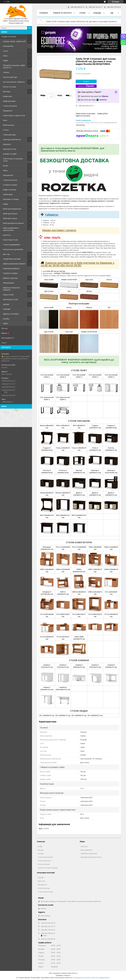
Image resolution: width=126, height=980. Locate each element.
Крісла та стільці (9, 87)
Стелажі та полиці (10, 185)
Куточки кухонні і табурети (14, 82)
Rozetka (6, 319)
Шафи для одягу (9, 101)
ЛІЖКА (5, 324)
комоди (41, 853)
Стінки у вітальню (10, 106)
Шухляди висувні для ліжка (91, 857)
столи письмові (44, 864)
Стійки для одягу (9, 135)
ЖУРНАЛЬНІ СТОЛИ (10, 300)
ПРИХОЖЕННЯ (8, 283)
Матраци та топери (11, 199)
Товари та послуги (9, 37)
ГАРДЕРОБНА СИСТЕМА (12, 259)
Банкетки (7, 235)
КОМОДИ (7, 309)
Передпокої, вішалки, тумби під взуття (14, 66)
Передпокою (8, 175)
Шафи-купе (8, 96)
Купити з (86, 86)
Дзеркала (7, 144)
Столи (5, 51)
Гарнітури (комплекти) (12, 139)
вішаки (41, 850)
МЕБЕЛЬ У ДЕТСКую (11, 278)
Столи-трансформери (12, 245)
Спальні (6, 72)
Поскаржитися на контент (82, 978)
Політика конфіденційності (101, 978)
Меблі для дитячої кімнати (13, 223)
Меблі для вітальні (10, 214)
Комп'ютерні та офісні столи (14, 115)
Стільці (6, 130)
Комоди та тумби (10, 154)
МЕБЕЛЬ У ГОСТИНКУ (11, 314)
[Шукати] (30, 28)
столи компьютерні (45, 857)
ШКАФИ (6, 304)
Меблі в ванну (9, 125)
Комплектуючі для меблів (13, 249)
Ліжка (5, 56)
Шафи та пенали (10, 190)
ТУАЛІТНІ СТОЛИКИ (10, 273)
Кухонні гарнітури (10, 77)
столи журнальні (44, 861)
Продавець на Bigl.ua (63, 975)
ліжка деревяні (86, 850)
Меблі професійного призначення (11, 229)
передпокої (42, 885)
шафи (40, 846)
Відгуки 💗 (5, 333)
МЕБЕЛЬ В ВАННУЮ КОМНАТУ (14, 264)
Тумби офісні (8, 194)
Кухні (5, 120)
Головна (44, 13)
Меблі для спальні (10, 218)
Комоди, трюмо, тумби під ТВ (14, 41)
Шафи (5, 60)
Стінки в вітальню (10, 180)
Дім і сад (6, 254)
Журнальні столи (10, 149)
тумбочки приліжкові (89, 853)
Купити (86, 81)
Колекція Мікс (8, 46)
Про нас (5, 328)
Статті (4, 343)
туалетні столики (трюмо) (48, 868)
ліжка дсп (84, 846)
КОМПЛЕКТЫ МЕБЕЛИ (11, 269)
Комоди (97, 13)
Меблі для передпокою (12, 209)
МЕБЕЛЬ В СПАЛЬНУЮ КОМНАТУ (11, 289)
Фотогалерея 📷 (8, 338)
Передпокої (8, 111)
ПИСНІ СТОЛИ (8, 295)
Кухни (5, 166)
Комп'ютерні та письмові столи (13, 160)
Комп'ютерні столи (10, 240)
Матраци (7, 91)
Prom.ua (75, 973)
